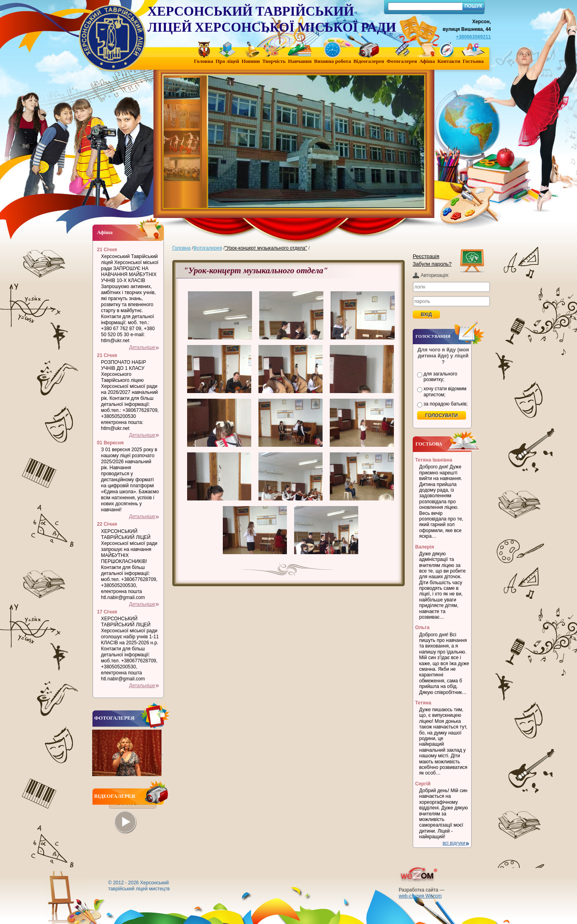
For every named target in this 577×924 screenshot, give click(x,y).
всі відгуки (454, 843)
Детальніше (142, 347)
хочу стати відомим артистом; (445, 391)
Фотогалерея (208, 248)
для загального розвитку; (440, 377)
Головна (182, 248)
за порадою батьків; (446, 404)
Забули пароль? (432, 264)
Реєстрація (426, 256)
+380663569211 (473, 37)
